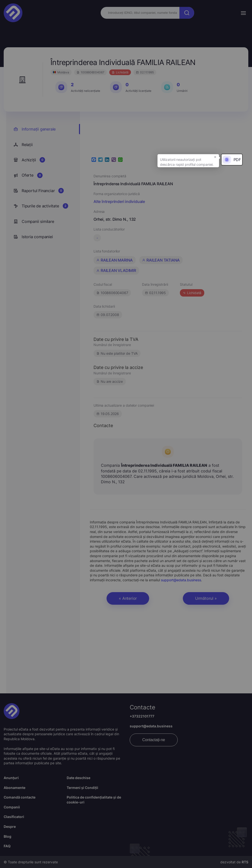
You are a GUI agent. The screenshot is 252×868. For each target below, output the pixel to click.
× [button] (215, 157)
